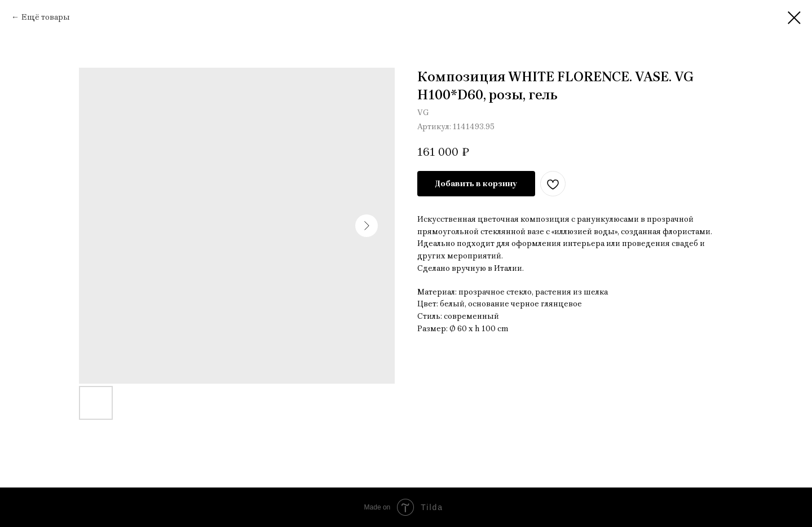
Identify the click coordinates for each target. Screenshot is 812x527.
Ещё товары (46, 17)
